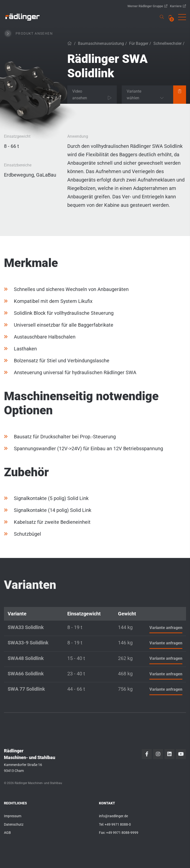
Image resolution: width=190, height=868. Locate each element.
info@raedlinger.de (113, 816)
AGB (7, 833)
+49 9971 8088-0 (118, 824)
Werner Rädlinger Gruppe (147, 6)
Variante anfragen (166, 628)
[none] (170, 17)
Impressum (13, 816)
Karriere (178, 6)
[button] (182, 17)
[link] (23, 17)
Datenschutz (14, 824)
